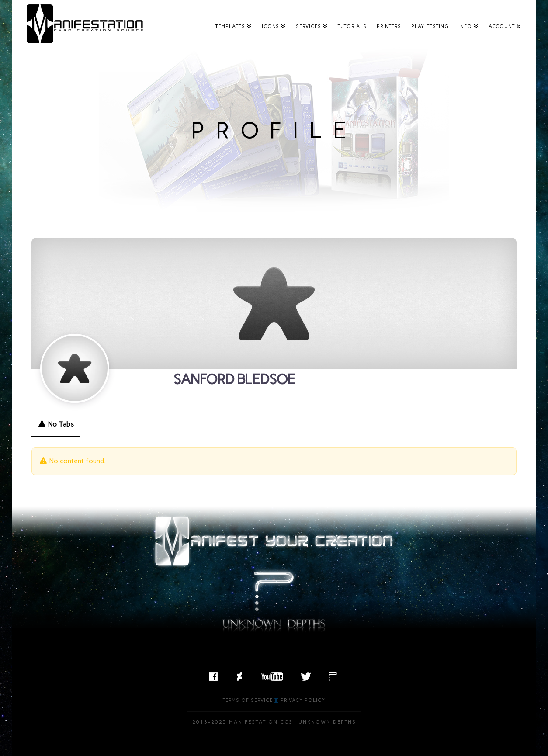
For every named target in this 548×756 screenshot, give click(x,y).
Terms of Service (248, 700)
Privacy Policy (303, 700)
